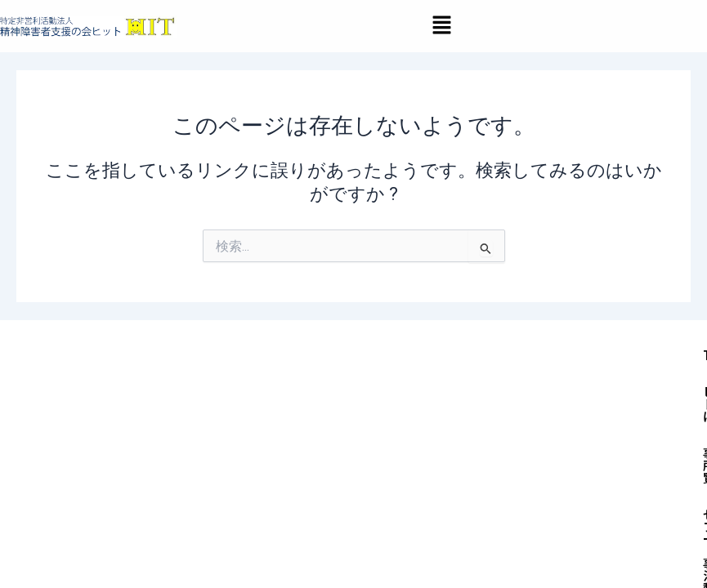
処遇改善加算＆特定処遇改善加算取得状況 (376, 520)
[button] (441, 26)
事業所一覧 (425, 446)
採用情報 (455, 483)
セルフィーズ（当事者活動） (560, 446)
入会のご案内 (296, 483)
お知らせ (382, 483)
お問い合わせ (541, 483)
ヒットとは (340, 446)
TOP (272, 446)
